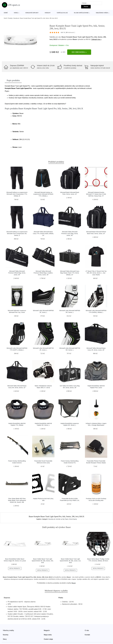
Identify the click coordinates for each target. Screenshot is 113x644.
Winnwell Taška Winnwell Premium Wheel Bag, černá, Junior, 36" (17, 273)
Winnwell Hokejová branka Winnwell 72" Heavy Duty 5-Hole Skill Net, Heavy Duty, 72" (96, 194)
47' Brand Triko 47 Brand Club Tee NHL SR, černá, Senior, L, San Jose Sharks (96, 273)
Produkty (10, 18)
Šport (67, 519)
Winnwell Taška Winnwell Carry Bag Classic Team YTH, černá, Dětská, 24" (70, 273)
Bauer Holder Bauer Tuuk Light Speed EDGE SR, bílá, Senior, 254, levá (43, 561)
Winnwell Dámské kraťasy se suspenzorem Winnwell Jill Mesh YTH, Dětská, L (43, 194)
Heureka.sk (16, 18)
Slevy (5, 639)
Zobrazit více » (96, 39)
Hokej (16, 13)
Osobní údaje (48, 639)
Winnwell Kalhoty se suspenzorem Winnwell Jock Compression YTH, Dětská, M (17, 194)
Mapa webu (48, 635)
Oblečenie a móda (102, 13)
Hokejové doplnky (32, 13)
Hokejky (48, 13)
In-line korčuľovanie (81, 13)
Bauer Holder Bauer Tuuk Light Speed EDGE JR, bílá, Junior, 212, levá (70, 561)
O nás (87, 630)
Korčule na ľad (62, 13)
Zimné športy (73, 519)
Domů (6, 13)
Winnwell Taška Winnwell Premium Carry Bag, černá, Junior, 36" (70, 233)
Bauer (75, 39)
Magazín (47, 630)
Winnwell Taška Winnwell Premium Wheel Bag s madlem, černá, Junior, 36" (43, 273)
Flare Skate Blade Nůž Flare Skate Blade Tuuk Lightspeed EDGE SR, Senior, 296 (17, 500)
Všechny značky (8, 630)
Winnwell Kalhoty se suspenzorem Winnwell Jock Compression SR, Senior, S (17, 233)
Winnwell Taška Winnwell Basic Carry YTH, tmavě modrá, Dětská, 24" (43, 233)
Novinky (6, 635)
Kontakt (87, 635)
